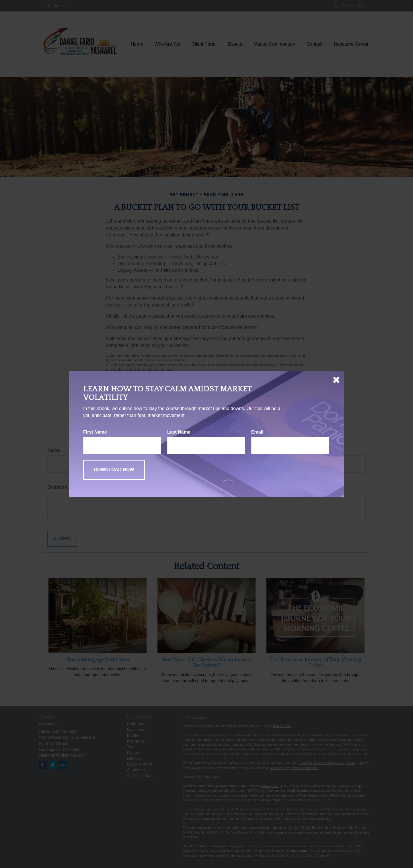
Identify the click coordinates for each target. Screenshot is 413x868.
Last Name (179, 432)
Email (257, 432)
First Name (95, 432)
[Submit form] (114, 470)
